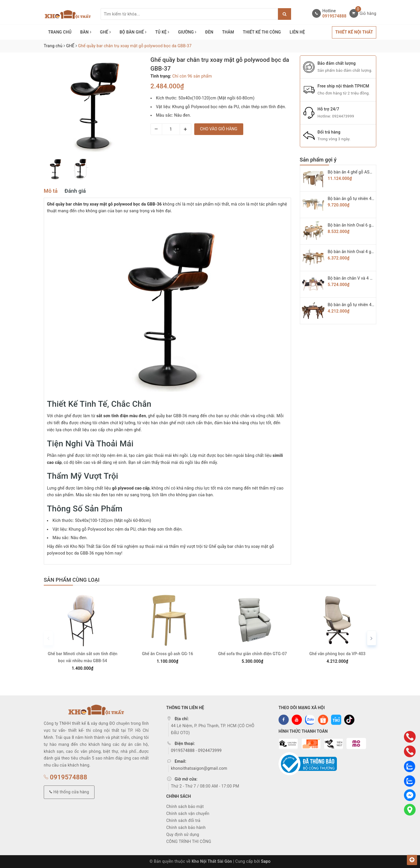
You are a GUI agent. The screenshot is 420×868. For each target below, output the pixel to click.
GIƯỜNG (187, 32)
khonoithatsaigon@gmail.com (199, 768)
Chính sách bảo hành (186, 827)
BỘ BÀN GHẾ (133, 32)
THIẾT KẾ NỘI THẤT (354, 32)
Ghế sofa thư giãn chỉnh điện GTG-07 (253, 654)
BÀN (86, 32)
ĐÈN (209, 32)
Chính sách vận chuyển (188, 813)
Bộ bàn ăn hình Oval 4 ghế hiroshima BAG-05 (369, 252)
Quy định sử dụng (183, 834)
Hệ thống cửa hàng (69, 792)
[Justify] (285, 14)
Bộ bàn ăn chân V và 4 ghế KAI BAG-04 (364, 278)
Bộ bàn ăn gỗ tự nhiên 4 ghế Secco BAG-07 (367, 199)
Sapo (266, 861)
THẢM (228, 32)
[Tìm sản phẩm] (189, 14)
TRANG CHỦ (60, 32)
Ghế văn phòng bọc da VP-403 (338, 654)
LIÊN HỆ (297, 32)
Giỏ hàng (368, 13)
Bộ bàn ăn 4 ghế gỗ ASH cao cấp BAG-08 (366, 172)
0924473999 (343, 116)
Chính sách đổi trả (183, 820)
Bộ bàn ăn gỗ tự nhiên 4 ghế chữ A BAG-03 (367, 305)
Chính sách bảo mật (185, 806)
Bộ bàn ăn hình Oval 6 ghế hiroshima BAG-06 (369, 225)
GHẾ (105, 32)
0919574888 (334, 16)
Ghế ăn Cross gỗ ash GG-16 (168, 654)
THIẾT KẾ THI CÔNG (262, 32)
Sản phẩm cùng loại (72, 580)
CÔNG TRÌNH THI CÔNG (189, 841)
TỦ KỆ (162, 32)
